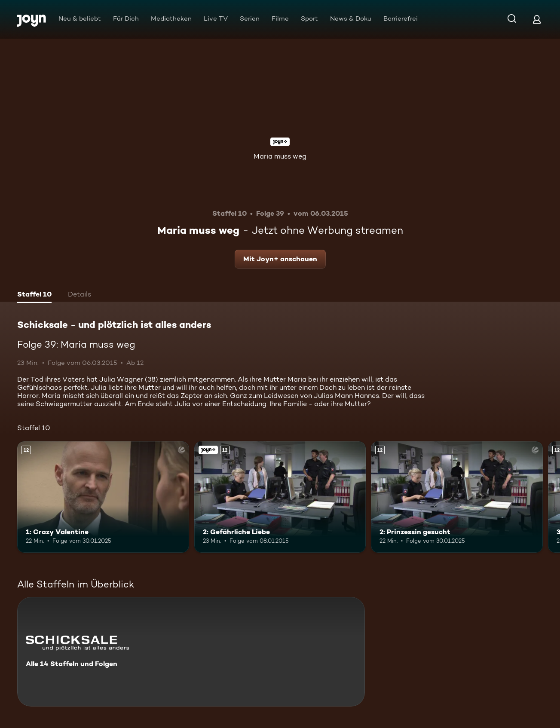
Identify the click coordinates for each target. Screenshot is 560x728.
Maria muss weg (280, 156)
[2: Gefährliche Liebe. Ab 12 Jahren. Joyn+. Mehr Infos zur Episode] (280, 497)
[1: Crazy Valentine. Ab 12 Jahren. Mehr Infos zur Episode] (103, 497)
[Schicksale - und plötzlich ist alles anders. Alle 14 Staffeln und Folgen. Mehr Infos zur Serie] (191, 652)
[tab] (34, 295)
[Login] (537, 19)
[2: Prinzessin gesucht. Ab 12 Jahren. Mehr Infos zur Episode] (457, 497)
